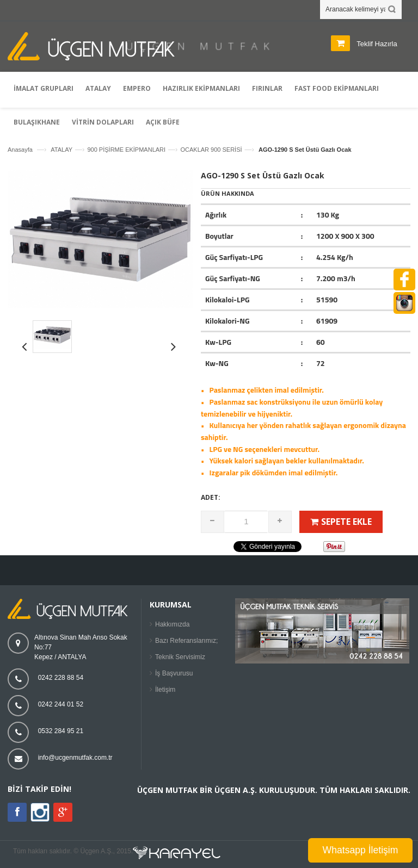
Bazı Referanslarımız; (186, 641)
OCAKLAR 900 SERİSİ (211, 150)
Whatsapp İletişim (361, 850)
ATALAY (62, 150)
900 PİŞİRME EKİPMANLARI (126, 150)
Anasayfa (20, 150)
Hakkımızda (172, 624)
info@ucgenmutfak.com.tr (75, 758)
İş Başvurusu (174, 673)
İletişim (165, 690)
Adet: (211, 497)
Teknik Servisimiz (180, 657)
